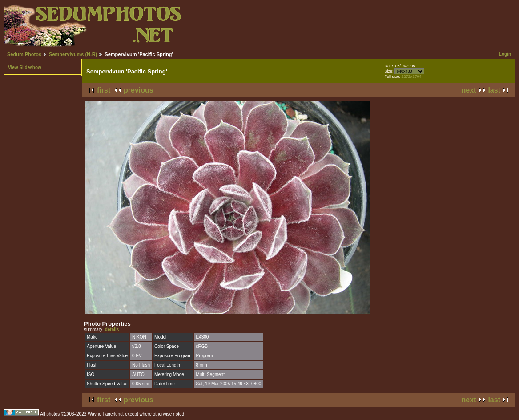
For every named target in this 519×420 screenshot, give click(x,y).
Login (505, 54)
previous (139, 90)
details (112, 329)
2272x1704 (412, 77)
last (494, 90)
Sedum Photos (24, 54)
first (104, 90)
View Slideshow (25, 67)
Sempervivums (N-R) (73, 54)
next (469, 90)
